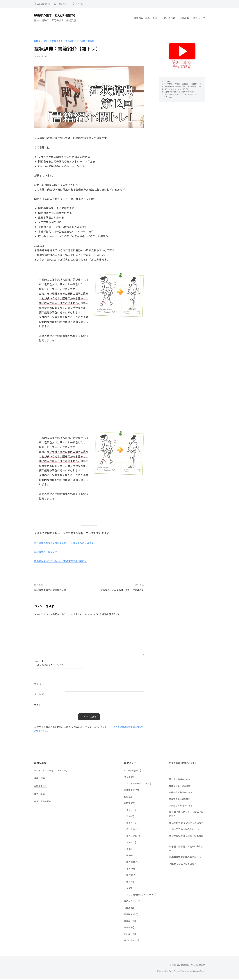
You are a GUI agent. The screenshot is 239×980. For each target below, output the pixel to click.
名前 (38, 684)
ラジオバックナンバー (138, 784)
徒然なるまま (58, 41)
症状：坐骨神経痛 (43, 801)
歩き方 (130, 823)
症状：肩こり (41, 786)
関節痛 (94, 41)
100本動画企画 (131, 771)
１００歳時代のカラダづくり (141, 895)
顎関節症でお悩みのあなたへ (184, 806)
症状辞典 (184, 18)
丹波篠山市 (130, 790)
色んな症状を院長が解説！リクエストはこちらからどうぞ (68, 542)
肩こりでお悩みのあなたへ (183, 779)
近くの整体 (130, 940)
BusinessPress (198, 971)
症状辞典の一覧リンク (47, 552)
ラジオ (128, 777)
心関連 (128, 908)
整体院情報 (130, 914)
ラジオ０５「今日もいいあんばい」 (52, 771)
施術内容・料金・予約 (145, 18)
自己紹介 (129, 934)
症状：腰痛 (40, 794)
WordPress (172, 971)
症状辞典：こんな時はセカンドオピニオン (119, 590)
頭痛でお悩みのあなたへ (182, 799)
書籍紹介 (72, 41)
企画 (126, 797)
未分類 (128, 928)
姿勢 (46, 41)
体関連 (38, 41)
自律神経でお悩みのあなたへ (184, 792)
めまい (130, 810)
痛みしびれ (132, 836)
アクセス (82, 4)
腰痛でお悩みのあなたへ (182, 786)
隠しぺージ (199, 18)
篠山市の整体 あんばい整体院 (58, 15)
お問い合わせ (64, 4)
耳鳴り (130, 843)
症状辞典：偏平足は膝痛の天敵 (52, 590)
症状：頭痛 (40, 778)
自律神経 (131, 869)
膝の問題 (131, 862)
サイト (38, 705)
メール (39, 694)
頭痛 (129, 882)
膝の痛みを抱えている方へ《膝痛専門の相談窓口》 (64, 561)
